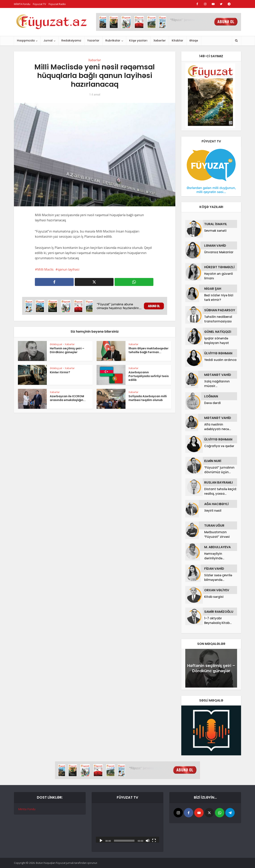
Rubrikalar (113, 40)
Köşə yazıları (138, 40)
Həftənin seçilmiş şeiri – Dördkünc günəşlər (67, 350)
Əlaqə (194, 40)
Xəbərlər (160, 40)
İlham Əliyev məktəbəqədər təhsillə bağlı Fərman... (149, 350)
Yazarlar (93, 40)
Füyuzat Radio (57, 4)
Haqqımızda (26, 40)
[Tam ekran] (154, 840)
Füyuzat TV (39, 4)
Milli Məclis (45, 269)
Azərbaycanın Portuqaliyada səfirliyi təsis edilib (149, 376)
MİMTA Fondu (22, 4)
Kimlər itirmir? (60, 372)
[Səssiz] (148, 840)
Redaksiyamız (71, 40)
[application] (127, 825)
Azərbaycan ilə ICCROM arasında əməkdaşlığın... (68, 398)
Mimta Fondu (27, 809)
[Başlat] (101, 840)
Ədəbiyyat (56, 344)
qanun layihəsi (69, 269)
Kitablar (178, 40)
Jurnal (48, 40)
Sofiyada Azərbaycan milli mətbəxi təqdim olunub (148, 398)
